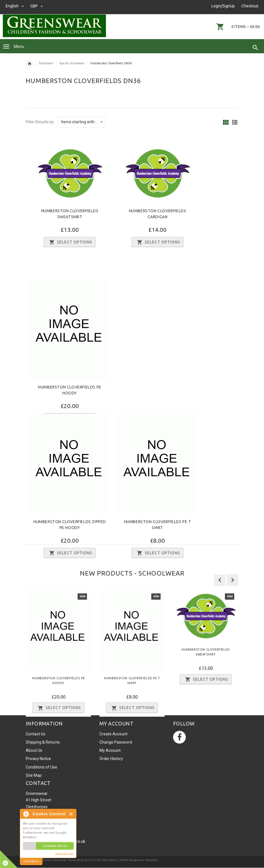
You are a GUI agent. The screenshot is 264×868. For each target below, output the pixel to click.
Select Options (70, 242)
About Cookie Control (26, 814)
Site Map (34, 775)
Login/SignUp (223, 6)
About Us (34, 750)
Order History (111, 759)
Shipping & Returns (43, 742)
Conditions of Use (41, 767)
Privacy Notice (38, 759)
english (15, 6)
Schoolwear (46, 63)
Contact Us (36, 734)
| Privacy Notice (106, 860)
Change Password (116, 742)
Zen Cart (90, 860)
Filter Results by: (40, 122)
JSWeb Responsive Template (138, 860)
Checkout (250, 6)
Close (71, 814)
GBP (37, 6)
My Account (110, 750)
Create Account (113, 734)
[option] (58, 653)
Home (29, 64)
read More (31, 861)
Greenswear (58, 860)
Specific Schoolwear (72, 63)
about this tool (64, 854)
